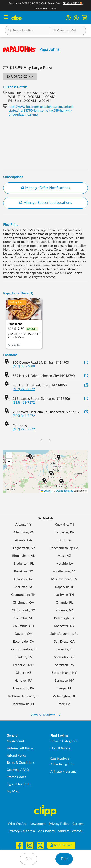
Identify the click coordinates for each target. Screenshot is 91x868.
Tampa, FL (64, 688)
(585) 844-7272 (24, 416)
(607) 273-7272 (24, 389)
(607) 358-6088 (24, 366)
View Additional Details (45, 9)
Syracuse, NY (64, 681)
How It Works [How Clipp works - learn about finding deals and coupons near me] (60, 748)
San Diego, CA (64, 642)
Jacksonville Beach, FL (23, 696)
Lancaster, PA (64, 532)
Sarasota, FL (64, 649)
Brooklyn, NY (23, 571)
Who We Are (17, 824)
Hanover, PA (23, 681)
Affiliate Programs (63, 772)
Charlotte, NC (23, 587)
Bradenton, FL (23, 564)
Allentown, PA (23, 532)
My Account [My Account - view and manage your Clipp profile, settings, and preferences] (15, 741)
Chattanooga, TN (23, 595)
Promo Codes (16, 777)
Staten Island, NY (64, 673)
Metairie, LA (64, 564)
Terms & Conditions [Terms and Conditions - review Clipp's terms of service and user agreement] (21, 763)
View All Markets (45, 715)
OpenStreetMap (64, 491)
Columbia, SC (23, 618)
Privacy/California (22, 831)
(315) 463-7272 (24, 403)
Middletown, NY (64, 571)
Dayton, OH (23, 634)
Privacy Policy (59, 824)
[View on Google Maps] (86, 363)
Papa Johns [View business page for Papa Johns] (49, 49)
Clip (28, 859)
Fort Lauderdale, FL (23, 649)
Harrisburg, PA (23, 688)
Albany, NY (23, 525)
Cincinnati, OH (23, 603)
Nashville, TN (64, 595)
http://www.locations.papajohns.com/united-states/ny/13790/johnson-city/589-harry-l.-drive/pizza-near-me (41, 111)
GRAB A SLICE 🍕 (73, 3)
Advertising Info (62, 764)
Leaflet (46, 491)
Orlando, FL (64, 603)
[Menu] (6, 18)
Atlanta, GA (23, 540)
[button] (76, 18)
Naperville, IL (64, 587)
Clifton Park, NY (23, 610)
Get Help (13, 770)
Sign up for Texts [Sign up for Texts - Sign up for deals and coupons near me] (19, 784)
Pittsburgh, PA (64, 618)
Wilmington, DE (64, 696)
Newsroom (38, 824)
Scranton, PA (64, 665)
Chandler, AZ (23, 579)
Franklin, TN (23, 657)
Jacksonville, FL (23, 704)
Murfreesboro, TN (64, 579)
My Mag (13, 791)
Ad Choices (46, 831)
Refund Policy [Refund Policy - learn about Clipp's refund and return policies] (16, 755)
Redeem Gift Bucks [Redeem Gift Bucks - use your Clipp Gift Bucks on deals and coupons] (20, 748)
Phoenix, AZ (64, 610)
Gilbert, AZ (23, 673)
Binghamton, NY (23, 548)
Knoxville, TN (64, 525)
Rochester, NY (64, 626)
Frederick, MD (23, 665)
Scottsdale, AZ (64, 657)
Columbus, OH (23, 626)
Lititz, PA (64, 540)
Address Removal (70, 831)
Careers (78, 824)
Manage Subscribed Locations (45, 203)
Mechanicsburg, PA (64, 548)
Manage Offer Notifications (45, 188)
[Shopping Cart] (85, 18)
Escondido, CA (23, 642)
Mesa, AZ (64, 556)
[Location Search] (68, 31)
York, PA (64, 704)
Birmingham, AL (23, 556)
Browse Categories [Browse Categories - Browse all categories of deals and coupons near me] (64, 741)
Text (64, 859)
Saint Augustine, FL (64, 634)
